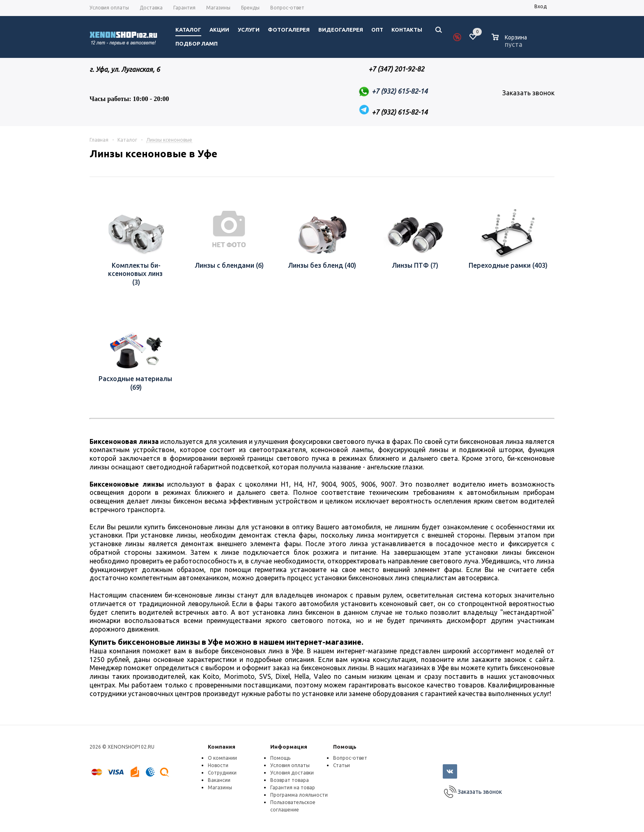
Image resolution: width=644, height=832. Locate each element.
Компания (222, 747)
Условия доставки (292, 773)
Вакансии (219, 780)
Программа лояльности (299, 795)
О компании (222, 758)
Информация (289, 747)
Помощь (345, 747)
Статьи (342, 765)
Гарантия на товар (293, 787)
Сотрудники (222, 773)
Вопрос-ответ (350, 758)
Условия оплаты (290, 765)
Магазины (220, 787)
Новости (218, 765)
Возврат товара (290, 780)
